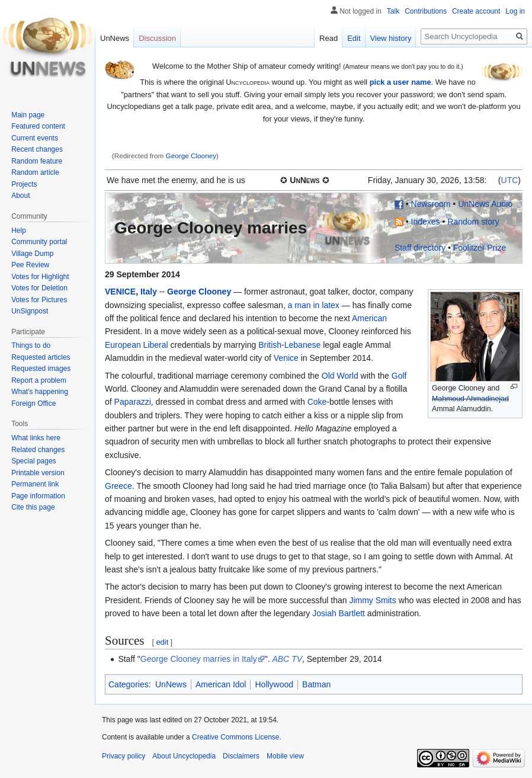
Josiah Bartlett (339, 613)
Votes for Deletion (39, 288)
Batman (316, 684)
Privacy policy (124, 756)
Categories (129, 684)
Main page (28, 115)
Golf (399, 376)
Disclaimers (241, 756)
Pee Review (30, 265)
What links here (36, 438)
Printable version (38, 473)
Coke (317, 402)
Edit (354, 38)
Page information (38, 496)
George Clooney (191, 156)
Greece (118, 486)
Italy (149, 292)
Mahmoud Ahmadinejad (470, 399)
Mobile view (285, 756)
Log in (515, 11)
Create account (476, 11)
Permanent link (35, 484)
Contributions (426, 11)
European (123, 345)
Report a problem (39, 380)
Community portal (39, 242)
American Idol (221, 684)
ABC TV (287, 659)
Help (19, 230)
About (20, 196)
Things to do (31, 345)
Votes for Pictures (39, 300)
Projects (24, 184)
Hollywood (274, 684)
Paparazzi (133, 402)
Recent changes (37, 149)
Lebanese (303, 345)
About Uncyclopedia (184, 756)
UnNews (171, 684)
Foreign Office (33, 404)
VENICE (120, 292)
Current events (35, 138)
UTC (510, 180)
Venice (286, 358)
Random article (35, 172)
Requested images (41, 369)
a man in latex (314, 305)
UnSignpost (30, 311)
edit (162, 642)
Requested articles (41, 357)
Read (329, 38)
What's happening (40, 392)
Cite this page (33, 507)
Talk (393, 11)
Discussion (157, 38)
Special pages (33, 461)
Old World (340, 376)
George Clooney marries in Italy (199, 659)
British (270, 345)
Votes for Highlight (40, 277)
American (369, 318)
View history (391, 38)
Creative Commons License (235, 737)
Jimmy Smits (372, 600)
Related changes (38, 450)
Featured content (38, 126)
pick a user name (400, 82)
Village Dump (32, 254)
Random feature (37, 161)
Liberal (156, 345)
